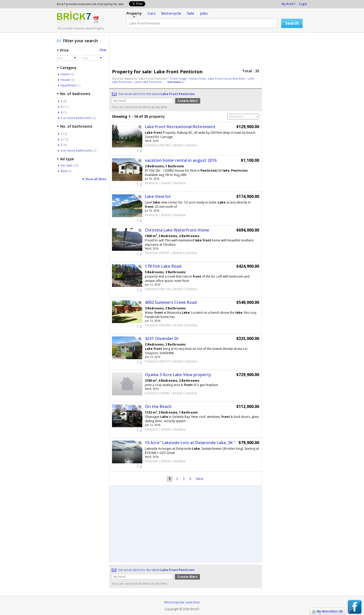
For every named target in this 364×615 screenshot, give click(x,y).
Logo (74, 18)
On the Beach (158, 406)
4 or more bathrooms (76, 151)
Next (200, 479)
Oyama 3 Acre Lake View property (178, 375)
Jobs (204, 13)
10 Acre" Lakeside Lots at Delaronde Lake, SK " (190, 443)
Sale (190, 13)
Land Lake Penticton (149, 82)
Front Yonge (179, 78)
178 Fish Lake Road (163, 266)
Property (134, 13)
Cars (152, 13)
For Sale (66, 165)
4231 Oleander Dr (162, 338)
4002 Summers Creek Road (171, 302)
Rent (64, 171)
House (65, 80)
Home (65, 74)
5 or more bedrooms (76, 118)
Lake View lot (158, 196)
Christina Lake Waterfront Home (177, 230)
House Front (198, 78)
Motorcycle (171, 13)
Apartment (68, 85)
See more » (175, 82)
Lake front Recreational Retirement (180, 127)
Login (303, 4)
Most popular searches (182, 602)
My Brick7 (288, 4)
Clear (103, 50)
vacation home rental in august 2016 (181, 160)
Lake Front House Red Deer (227, 78)
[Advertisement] (210, 52)
